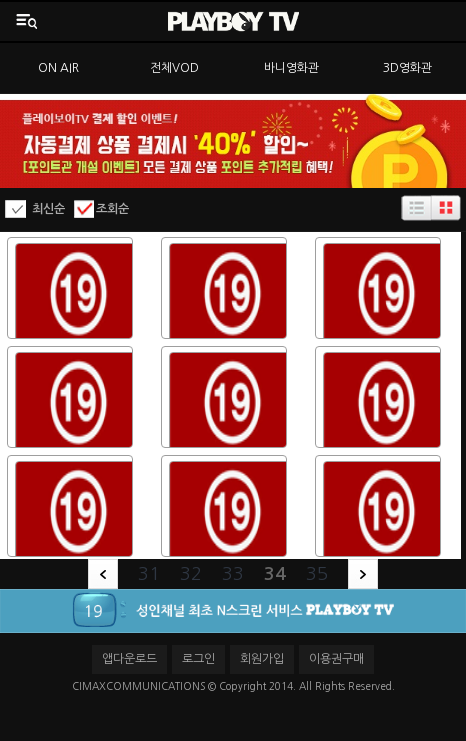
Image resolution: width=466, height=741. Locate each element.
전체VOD (174, 68)
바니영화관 (291, 68)
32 (191, 574)
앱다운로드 (129, 659)
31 (149, 574)
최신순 (48, 209)
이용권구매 (336, 659)
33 (233, 574)
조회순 (112, 209)
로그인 (198, 659)
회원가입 (262, 659)
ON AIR (58, 68)
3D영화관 (407, 68)
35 (317, 574)
